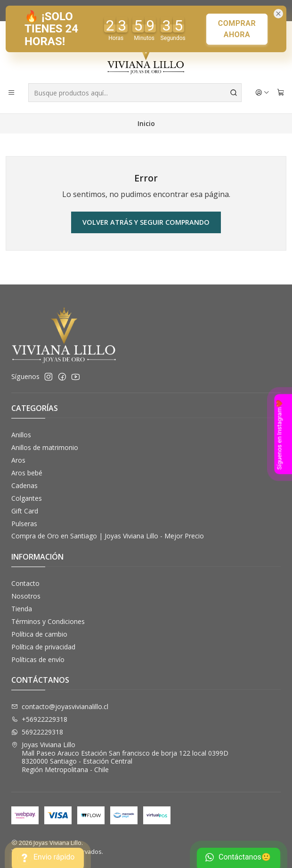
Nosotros (26, 596)
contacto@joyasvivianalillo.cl (60, 706)
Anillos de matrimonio (45, 447)
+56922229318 (39, 719)
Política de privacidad (43, 647)
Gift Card (25, 511)
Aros (18, 460)
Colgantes (27, 498)
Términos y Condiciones (48, 621)
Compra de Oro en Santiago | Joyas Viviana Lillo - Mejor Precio (108, 536)
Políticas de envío (38, 659)
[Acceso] (262, 93)
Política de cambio (39, 634)
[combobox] (135, 93)
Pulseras (24, 524)
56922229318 (37, 732)
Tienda (22, 609)
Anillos (21, 435)
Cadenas (24, 485)
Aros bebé (27, 473)
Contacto (25, 583)
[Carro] (281, 93)
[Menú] (11, 93)
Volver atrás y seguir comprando (146, 222)
